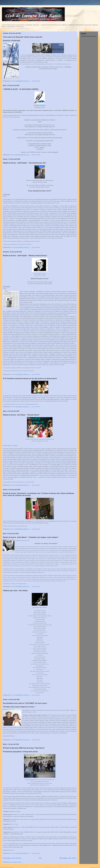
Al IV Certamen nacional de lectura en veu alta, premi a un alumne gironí (30, 378)
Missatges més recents (12, 858)
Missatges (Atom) (17, 862)
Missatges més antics (68, 858)
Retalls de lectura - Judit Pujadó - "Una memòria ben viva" (25, 163)
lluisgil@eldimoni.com (49, 125)
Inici (40, 858)
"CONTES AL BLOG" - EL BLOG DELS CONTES (21, 89)
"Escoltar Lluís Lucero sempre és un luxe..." (19, 707)
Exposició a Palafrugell (12, 41)
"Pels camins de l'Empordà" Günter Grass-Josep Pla (23, 37)
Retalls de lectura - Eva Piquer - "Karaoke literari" (21, 415)
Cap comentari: (36, 81)
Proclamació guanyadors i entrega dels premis (20, 752)
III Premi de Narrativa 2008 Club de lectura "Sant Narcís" (24, 748)
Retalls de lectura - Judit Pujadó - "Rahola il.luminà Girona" (25, 256)
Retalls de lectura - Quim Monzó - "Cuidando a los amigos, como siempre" (31, 537)
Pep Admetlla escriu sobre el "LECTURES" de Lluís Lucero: (25, 703)
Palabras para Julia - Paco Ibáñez (15, 591)
